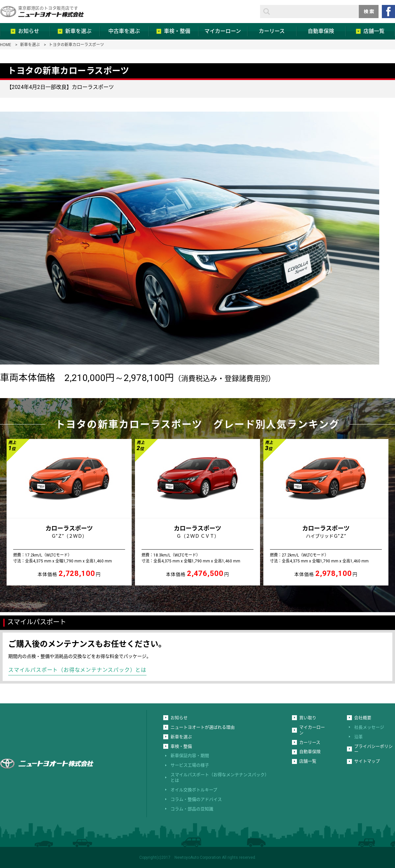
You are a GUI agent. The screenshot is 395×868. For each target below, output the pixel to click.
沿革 (358, 737)
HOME (6, 45)
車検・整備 (181, 746)
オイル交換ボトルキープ (194, 790)
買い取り (308, 718)
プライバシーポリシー (373, 749)
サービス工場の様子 (190, 765)
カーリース (310, 742)
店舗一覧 (308, 761)
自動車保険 (310, 752)
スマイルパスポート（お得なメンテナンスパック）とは (77, 670)
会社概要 (363, 718)
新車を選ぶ (30, 45)
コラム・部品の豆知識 (192, 809)
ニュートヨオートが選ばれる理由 (203, 727)
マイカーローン (312, 730)
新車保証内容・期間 (190, 756)
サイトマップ (367, 761)
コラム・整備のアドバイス (196, 799)
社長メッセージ (369, 727)
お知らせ (179, 718)
